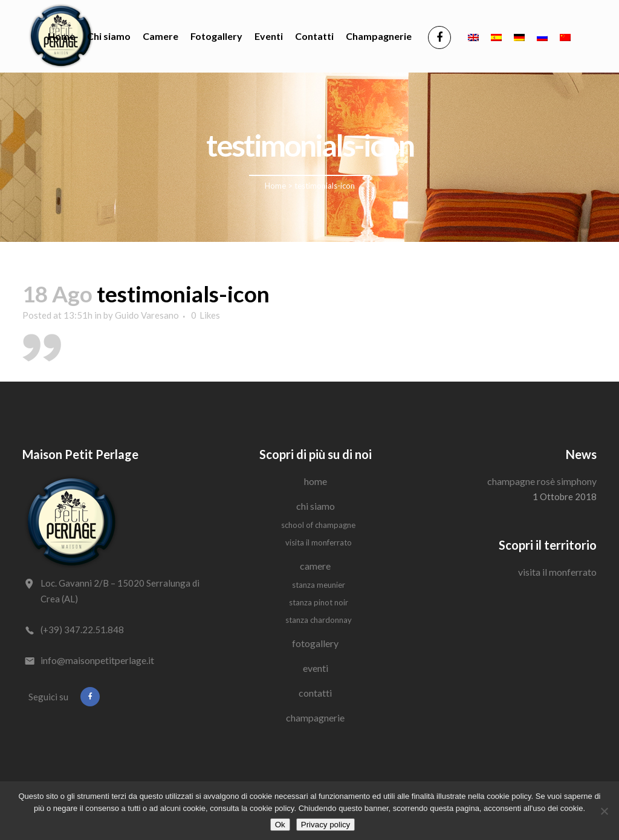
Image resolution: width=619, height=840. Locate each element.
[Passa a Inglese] (473, 36)
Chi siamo (316, 506)
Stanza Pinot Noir (319, 602)
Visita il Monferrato (319, 542)
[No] (604, 811)
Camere (315, 566)
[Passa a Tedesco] (519, 36)
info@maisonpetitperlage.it (97, 660)
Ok (280, 825)
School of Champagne (318, 525)
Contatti (315, 693)
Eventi (316, 668)
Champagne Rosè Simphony (542, 481)
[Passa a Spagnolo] (496, 36)
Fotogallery (315, 643)
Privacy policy (326, 825)
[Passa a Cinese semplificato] (565, 36)
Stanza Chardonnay (319, 620)
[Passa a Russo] (542, 36)
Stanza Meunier (319, 585)
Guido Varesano (147, 315)
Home (275, 186)
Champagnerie (315, 718)
